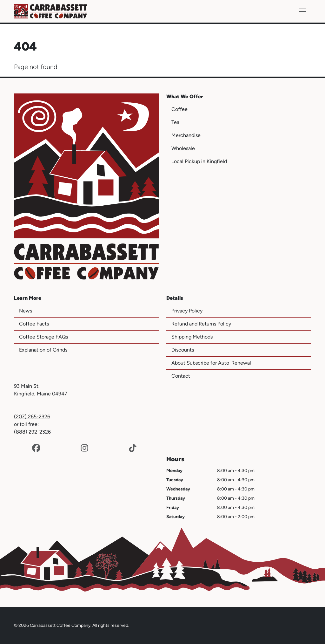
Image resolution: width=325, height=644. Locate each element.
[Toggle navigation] (302, 11)
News (26, 311)
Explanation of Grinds (43, 350)
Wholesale (183, 148)
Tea (175, 122)
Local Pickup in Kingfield (199, 161)
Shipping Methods (192, 337)
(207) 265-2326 (32, 417)
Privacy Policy (187, 311)
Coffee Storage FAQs (43, 337)
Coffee (179, 109)
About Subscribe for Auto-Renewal (211, 363)
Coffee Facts (34, 324)
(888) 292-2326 (32, 432)
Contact (181, 376)
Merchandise (186, 135)
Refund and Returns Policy (201, 324)
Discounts (183, 350)
